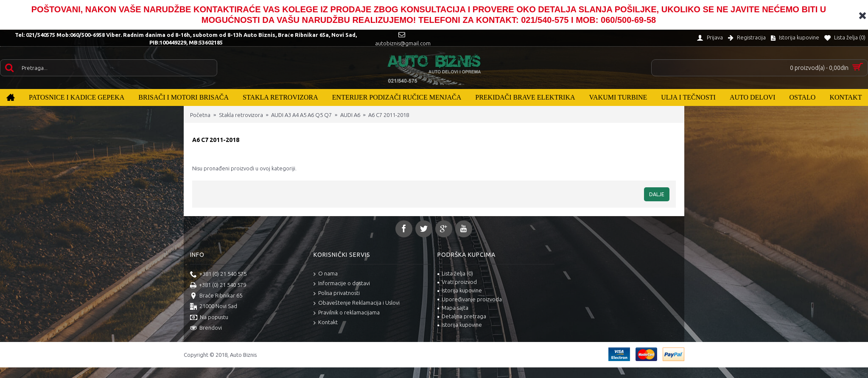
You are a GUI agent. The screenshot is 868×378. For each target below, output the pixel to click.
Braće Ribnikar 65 (216, 296)
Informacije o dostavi (342, 284)
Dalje (657, 194)
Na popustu (209, 318)
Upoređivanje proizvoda (470, 299)
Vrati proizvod (457, 282)
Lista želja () (455, 273)
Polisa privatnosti (337, 293)
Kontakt (326, 323)
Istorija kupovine (460, 290)
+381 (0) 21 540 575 (218, 275)
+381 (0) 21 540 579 (218, 286)
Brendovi (206, 328)
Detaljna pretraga (462, 316)
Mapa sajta (453, 308)
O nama (326, 274)
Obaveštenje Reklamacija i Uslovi (357, 303)
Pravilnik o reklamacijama (347, 313)
